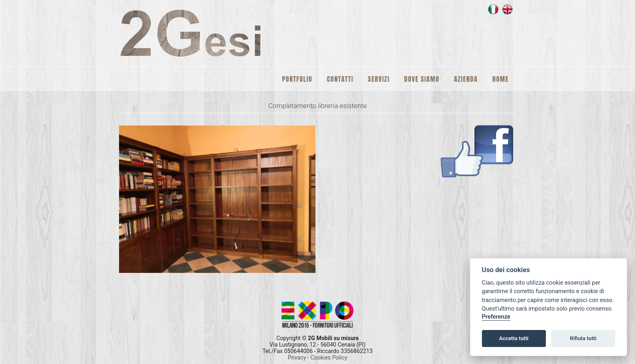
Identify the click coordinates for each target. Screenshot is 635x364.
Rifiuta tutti (583, 338)
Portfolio (297, 79)
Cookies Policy (329, 358)
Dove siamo (422, 79)
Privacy (297, 358)
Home (501, 79)
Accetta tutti (514, 338)
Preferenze (496, 317)
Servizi (379, 79)
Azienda (466, 79)
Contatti (340, 79)
